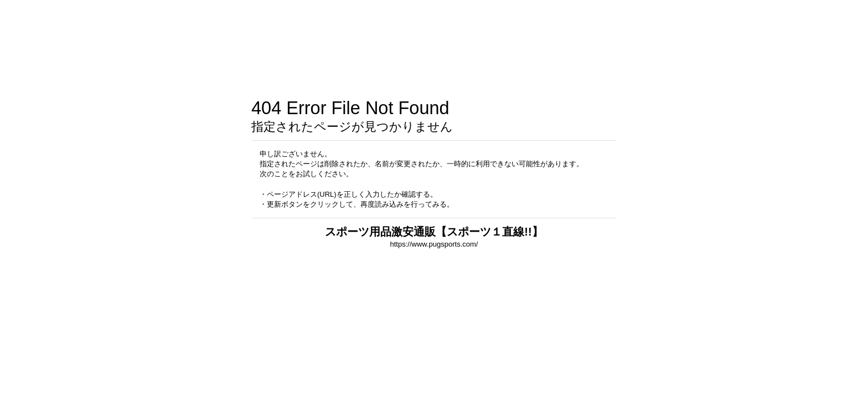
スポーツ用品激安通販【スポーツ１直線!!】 (434, 232)
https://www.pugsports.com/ (434, 244)
